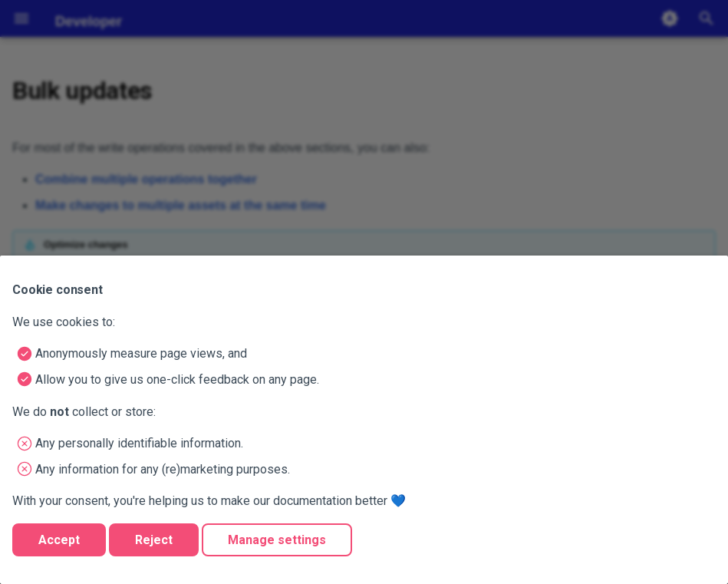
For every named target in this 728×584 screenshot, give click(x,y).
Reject (154, 540)
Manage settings (277, 540)
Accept (59, 540)
